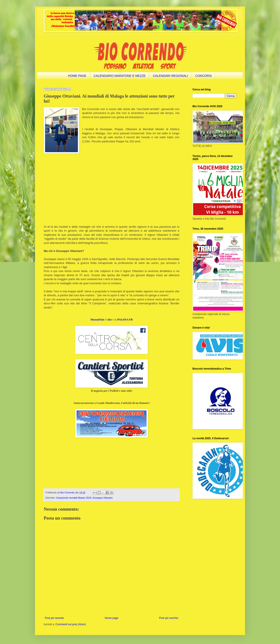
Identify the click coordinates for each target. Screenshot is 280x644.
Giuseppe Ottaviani (103, 498)
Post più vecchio (169, 618)
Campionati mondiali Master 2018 (74, 498)
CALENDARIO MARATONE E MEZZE (120, 76)
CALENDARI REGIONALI (170, 76)
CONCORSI (204, 76)
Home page (112, 618)
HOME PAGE (77, 76)
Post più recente (54, 618)
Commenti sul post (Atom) (71, 624)
